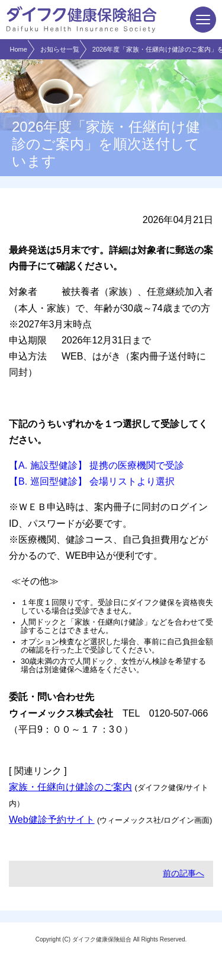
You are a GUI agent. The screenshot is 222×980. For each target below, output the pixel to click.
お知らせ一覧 (60, 49)
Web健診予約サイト (52, 820)
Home (19, 49)
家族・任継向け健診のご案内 (70, 787)
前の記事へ (184, 873)
